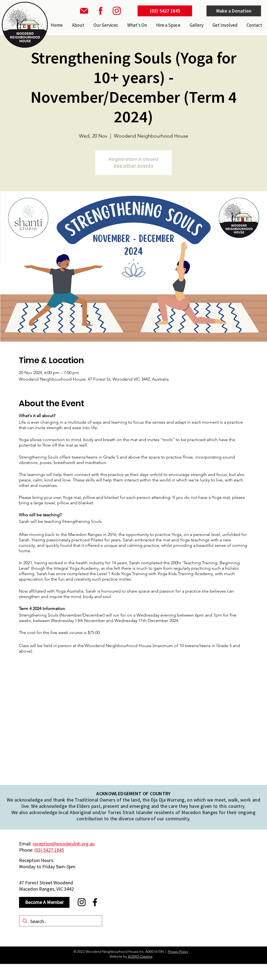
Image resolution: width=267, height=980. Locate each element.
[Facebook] (95, 902)
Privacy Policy (178, 952)
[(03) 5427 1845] (165, 11)
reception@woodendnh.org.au (64, 844)
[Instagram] (82, 902)
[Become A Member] (44, 902)
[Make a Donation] (234, 11)
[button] (105, 25)
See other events (133, 166)
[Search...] (60, 921)
